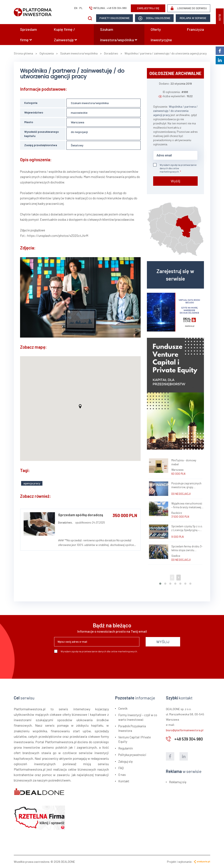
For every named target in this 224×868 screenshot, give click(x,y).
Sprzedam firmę (28, 35)
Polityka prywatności (132, 755)
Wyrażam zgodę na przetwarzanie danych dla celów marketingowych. (175, 168)
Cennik (123, 708)
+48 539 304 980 (117, 8)
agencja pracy (32, 483)
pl (81, 8)
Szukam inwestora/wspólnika (119, 35)
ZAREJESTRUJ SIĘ (148, 8)
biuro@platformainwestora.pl (185, 730)
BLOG (220, 17)
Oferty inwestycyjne (161, 35)
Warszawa (78, 122)
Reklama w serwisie (193, 18)
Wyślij (175, 181)
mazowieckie (79, 113)
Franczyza (195, 29)
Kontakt (124, 781)
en (76, 8)
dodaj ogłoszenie (154, 18)
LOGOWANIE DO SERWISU (189, 8)
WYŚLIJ (163, 642)
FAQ (121, 768)
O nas (122, 775)
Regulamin (126, 748)
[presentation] (86, 664)
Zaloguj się (125, 761)
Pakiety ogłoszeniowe (115, 18)
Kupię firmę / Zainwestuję (65, 35)
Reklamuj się (178, 782)
